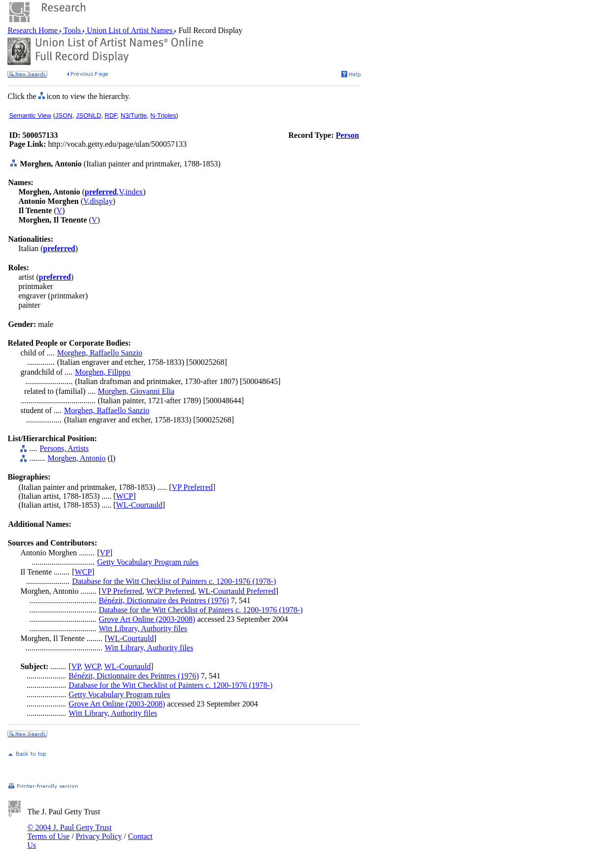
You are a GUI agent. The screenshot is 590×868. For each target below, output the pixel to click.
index (134, 192)
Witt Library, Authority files (143, 628)
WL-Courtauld (139, 505)
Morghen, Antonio (76, 458)
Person (347, 135)
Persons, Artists (64, 448)
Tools (72, 30)
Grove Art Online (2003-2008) (147, 619)
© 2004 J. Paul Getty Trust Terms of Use (69, 832)
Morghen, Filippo (103, 372)
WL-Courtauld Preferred (237, 591)
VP (105, 553)
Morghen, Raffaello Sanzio (100, 353)
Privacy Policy (99, 836)
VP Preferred (192, 487)
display (101, 201)
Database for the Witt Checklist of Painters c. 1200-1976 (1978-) (174, 581)
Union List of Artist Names (130, 30)
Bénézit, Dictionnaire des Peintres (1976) (164, 600)
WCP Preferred (170, 591)
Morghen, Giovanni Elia (136, 391)
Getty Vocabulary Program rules (148, 562)
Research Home (33, 30)
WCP (125, 496)
